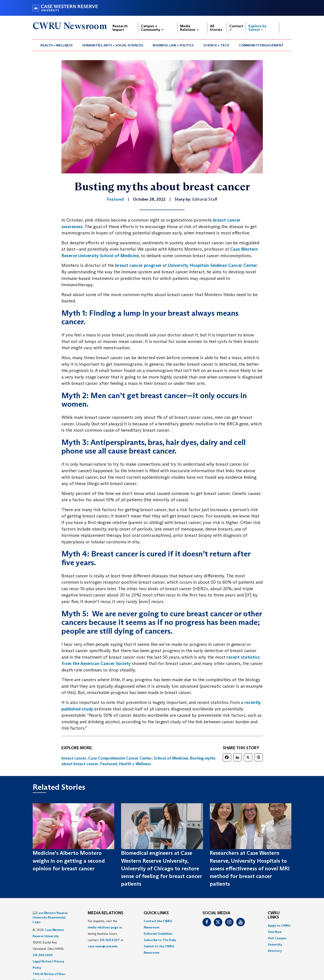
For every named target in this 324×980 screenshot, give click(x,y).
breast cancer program (138, 265)
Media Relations (189, 28)
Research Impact (120, 28)
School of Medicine (171, 758)
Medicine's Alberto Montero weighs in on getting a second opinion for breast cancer (69, 861)
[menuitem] (57, 45)
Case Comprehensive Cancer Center (120, 758)
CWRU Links (274, 915)
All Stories (216, 28)
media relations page (103, 927)
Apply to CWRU (279, 926)
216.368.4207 (110, 940)
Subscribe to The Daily (160, 940)
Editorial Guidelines (158, 934)
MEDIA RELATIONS (106, 913)
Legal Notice (42, 950)
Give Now (275, 932)
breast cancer (74, 758)
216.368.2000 (43, 944)
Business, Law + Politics (173, 45)
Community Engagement (261, 45)
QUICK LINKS (156, 913)
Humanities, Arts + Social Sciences (113, 45)
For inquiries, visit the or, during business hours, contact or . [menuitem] (106, 934)
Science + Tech (216, 45)
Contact (236, 27)
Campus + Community (152, 28)
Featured (109, 764)
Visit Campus (277, 938)
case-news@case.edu (103, 946)
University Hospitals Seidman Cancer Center (213, 265)
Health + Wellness (56, 45)
